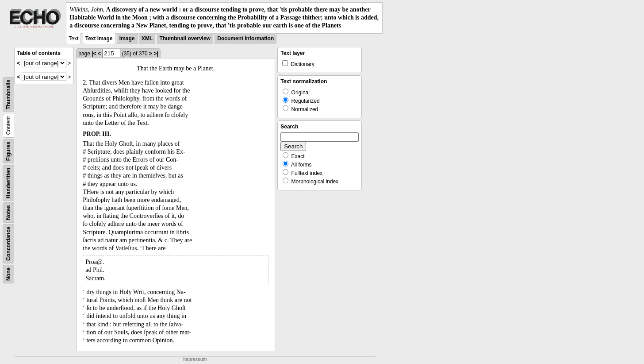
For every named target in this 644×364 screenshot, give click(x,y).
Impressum (195, 359)
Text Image (99, 39)
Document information (245, 39)
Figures (8, 151)
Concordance (8, 244)
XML (147, 39)
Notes (8, 212)
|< (94, 54)
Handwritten (8, 183)
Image (127, 39)
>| (156, 54)
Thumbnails (8, 94)
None (8, 274)
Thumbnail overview (185, 39)
